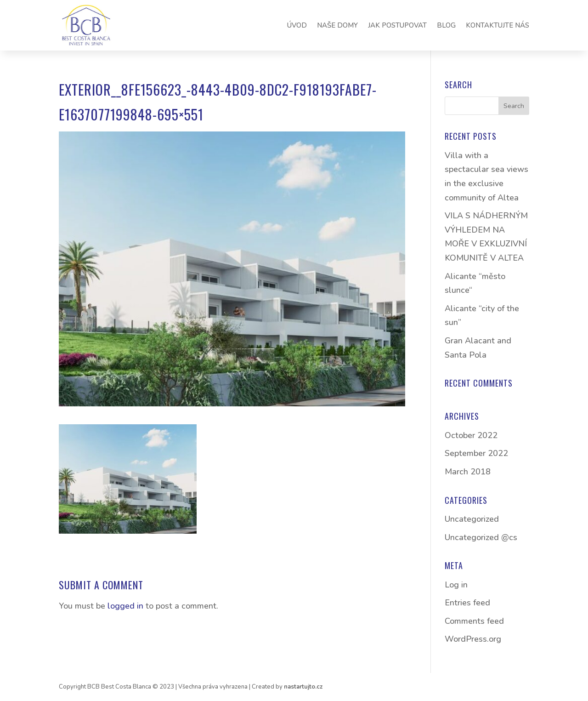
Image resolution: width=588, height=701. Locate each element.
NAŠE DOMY (337, 25)
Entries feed (467, 603)
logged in (125, 606)
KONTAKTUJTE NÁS (498, 25)
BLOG (446, 25)
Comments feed (474, 621)
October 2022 (471, 435)
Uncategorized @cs (481, 537)
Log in (456, 585)
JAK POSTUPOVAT (397, 25)
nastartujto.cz (303, 687)
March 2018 (468, 472)
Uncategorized (472, 519)
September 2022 (476, 453)
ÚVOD (297, 25)
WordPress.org (473, 639)
